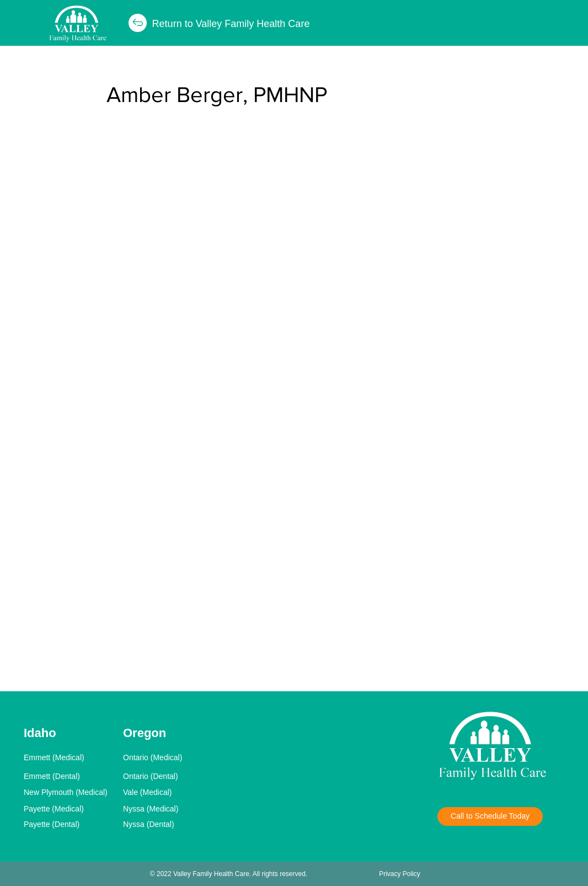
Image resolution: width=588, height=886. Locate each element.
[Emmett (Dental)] (70, 776)
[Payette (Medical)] (70, 809)
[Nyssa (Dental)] (169, 824)
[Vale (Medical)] (169, 792)
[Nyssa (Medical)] (169, 809)
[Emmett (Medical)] (70, 757)
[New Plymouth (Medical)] (70, 792)
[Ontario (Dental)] (169, 776)
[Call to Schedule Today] (490, 816)
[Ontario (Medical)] (169, 757)
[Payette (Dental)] (70, 824)
